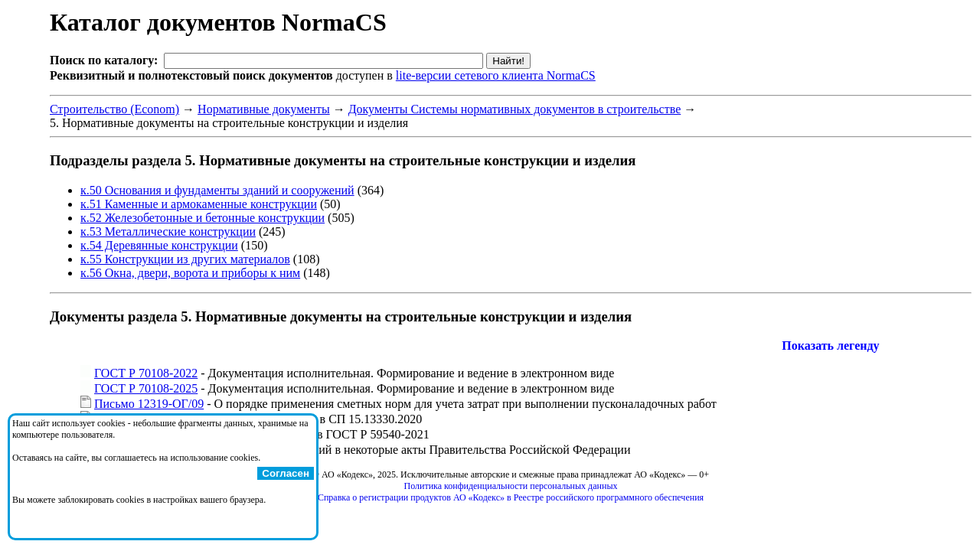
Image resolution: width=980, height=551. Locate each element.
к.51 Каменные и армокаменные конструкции (199, 204)
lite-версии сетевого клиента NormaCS (496, 75)
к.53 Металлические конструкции (168, 231)
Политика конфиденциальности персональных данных (511, 486)
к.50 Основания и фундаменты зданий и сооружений (217, 190)
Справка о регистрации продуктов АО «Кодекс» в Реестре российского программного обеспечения (511, 497)
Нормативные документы (264, 109)
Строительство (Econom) (114, 109)
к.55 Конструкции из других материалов (185, 259)
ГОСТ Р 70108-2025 (146, 388)
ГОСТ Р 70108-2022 (146, 373)
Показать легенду (830, 346)
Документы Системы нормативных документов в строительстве (515, 109)
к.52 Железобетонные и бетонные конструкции (203, 218)
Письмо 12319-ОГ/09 (149, 404)
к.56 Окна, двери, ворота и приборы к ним (190, 273)
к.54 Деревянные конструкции (159, 245)
